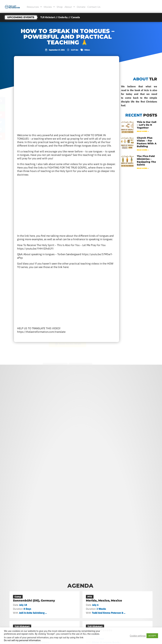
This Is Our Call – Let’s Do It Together (147, 125)
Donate (81, 7)
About (70, 7)
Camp (18, 597)
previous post (55, 364)
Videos (87, 50)
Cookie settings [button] (138, 636)
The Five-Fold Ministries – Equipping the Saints (146, 160)
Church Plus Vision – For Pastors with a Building (147, 142)
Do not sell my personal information (22, 640)
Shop (60, 7)
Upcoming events (21, 17)
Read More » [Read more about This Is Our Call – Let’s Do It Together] (143, 131)
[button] (9, 101)
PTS (90, 597)
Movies (49, 7)
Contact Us (94, 7)
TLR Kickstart (22, 626)
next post (81, 364)
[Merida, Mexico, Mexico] (118, 605)
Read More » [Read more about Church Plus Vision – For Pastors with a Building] (143, 150)
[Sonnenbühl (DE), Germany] (45, 605)
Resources (34, 7)
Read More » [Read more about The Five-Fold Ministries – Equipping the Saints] (143, 168)
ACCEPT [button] (152, 636)
